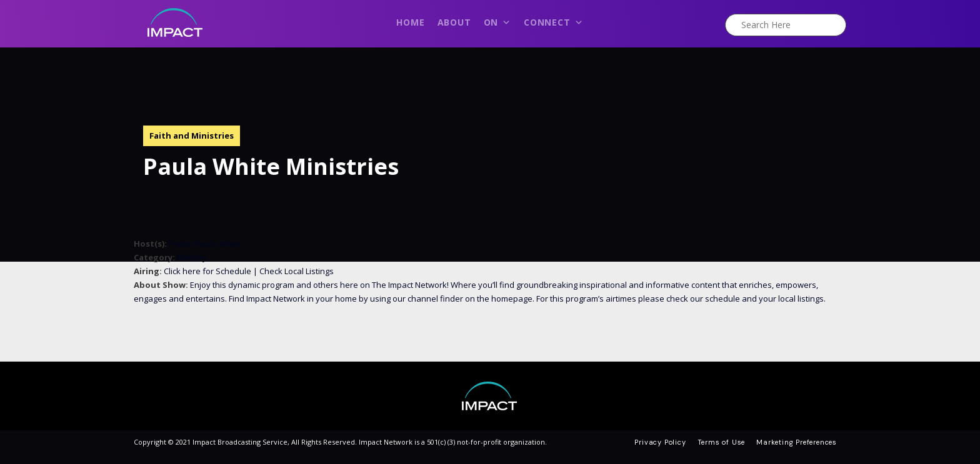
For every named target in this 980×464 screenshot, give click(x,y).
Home (410, 22)
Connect (553, 26)
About (454, 22)
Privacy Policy (660, 442)
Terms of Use (722, 442)
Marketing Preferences (797, 442)
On (497, 26)
